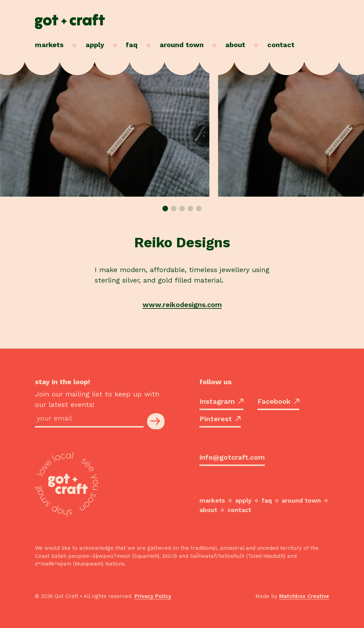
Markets (49, 45)
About (235, 45)
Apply (95, 45)
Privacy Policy (153, 596)
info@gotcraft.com (232, 457)
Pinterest (220, 419)
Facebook (278, 401)
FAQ (132, 45)
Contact (281, 45)
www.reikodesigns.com (182, 305)
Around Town (182, 45)
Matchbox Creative (304, 596)
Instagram (221, 401)
